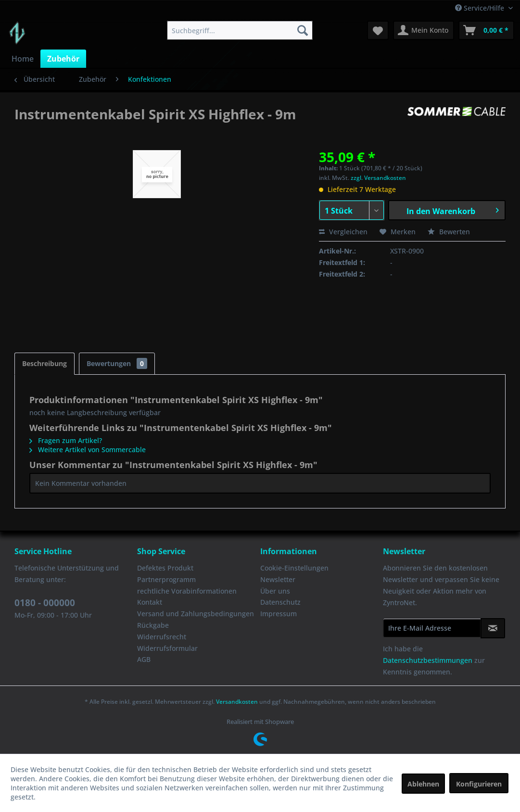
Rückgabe (153, 625)
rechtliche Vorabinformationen (187, 591)
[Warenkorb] (486, 30)
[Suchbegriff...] (240, 30)
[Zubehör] (63, 59)
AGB (144, 659)
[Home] (23, 59)
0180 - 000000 (45, 603)
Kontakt (150, 602)
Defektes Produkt (165, 568)
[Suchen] (303, 30)
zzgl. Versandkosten (378, 178)
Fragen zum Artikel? (66, 440)
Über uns (275, 591)
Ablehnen (423, 784)
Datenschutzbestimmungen (428, 660)
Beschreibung (44, 363)
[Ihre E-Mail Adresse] (432, 628)
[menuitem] (240, 30)
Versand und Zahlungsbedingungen (196, 614)
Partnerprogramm (166, 579)
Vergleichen (343, 232)
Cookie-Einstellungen (294, 568)
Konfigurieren (479, 784)
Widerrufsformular (167, 648)
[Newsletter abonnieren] (493, 628)
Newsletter (278, 579)
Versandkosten (237, 702)
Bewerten (449, 232)
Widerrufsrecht (162, 637)
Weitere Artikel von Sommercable (88, 450)
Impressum (279, 614)
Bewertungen (117, 363)
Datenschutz (280, 602)
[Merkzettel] (378, 30)
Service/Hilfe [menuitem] (481, 8)
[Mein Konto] (424, 30)
